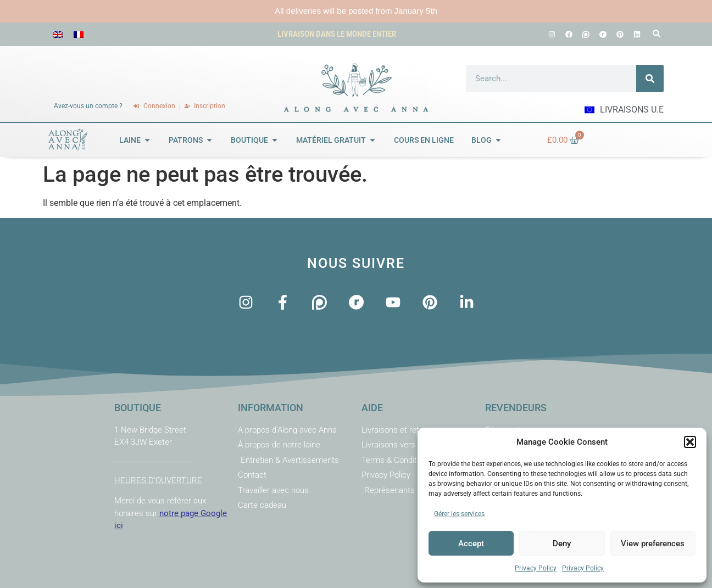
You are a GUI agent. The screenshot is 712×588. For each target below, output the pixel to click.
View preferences (653, 544)
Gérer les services (459, 514)
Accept (471, 544)
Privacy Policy (536, 568)
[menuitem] (58, 34)
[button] (690, 442)
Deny (562, 544)
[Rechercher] (650, 79)
